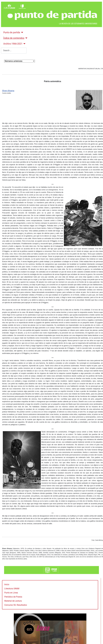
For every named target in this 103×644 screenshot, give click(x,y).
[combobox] (14, 50)
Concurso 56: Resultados (16, 605)
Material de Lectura (13, 601)
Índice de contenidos (14, 38)
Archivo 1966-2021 (13, 44)
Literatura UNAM (12, 589)
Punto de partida (12, 32)
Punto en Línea (11, 593)
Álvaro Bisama (8, 91)
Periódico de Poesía (13, 597)
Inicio (7, 584)
